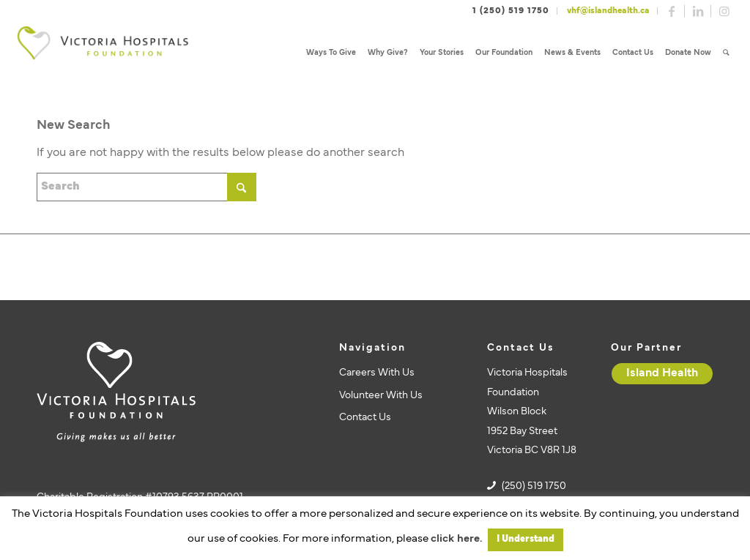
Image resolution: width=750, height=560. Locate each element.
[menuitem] (331, 53)
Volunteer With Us (381, 396)
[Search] (726, 53)
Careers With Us (377, 373)
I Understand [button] (526, 540)
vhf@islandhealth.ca (608, 11)
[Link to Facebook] (672, 11)
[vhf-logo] (103, 53)
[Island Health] (662, 374)
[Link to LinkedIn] (698, 11)
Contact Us (365, 418)
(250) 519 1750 (534, 486)
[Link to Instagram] (724, 11)
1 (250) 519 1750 (511, 11)
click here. (456, 539)
